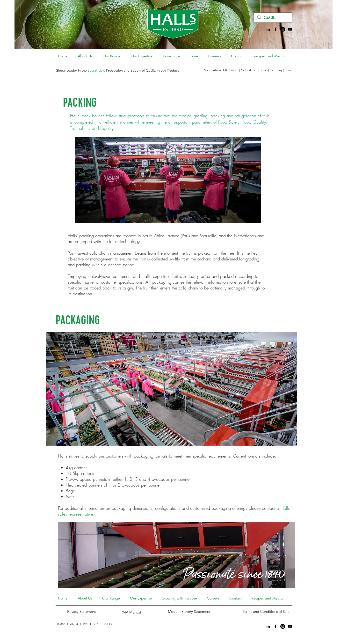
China (288, 70)
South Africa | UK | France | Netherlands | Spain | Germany (244, 70)
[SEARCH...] (273, 18)
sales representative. (76, 514)
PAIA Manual (131, 612)
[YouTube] (290, 29)
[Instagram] (283, 29)
